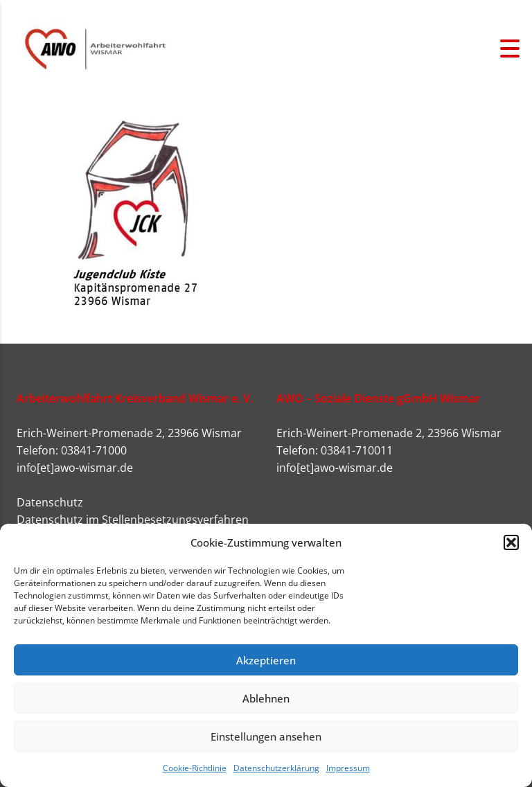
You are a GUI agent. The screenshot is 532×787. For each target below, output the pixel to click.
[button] (511, 542)
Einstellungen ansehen (266, 736)
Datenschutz (50, 502)
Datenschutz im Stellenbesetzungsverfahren (133, 520)
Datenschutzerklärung (276, 768)
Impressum (348, 768)
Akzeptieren (266, 660)
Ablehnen (266, 698)
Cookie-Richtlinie (195, 768)
